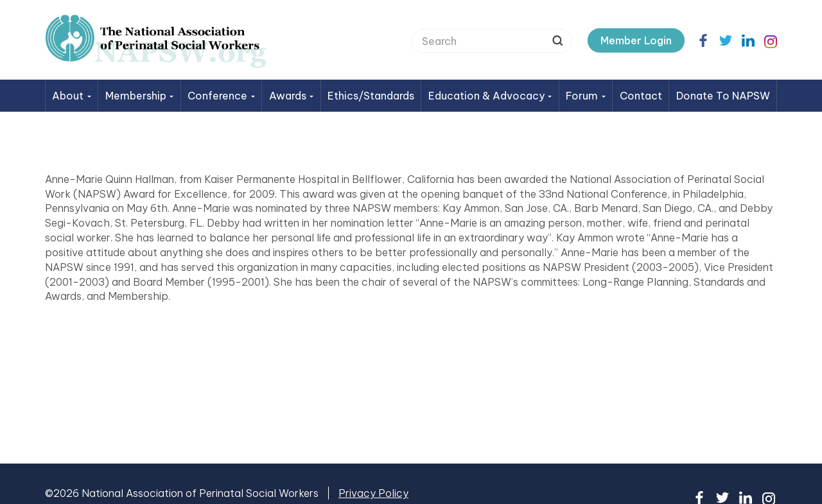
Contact (641, 96)
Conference (221, 96)
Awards (292, 96)
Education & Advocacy (490, 96)
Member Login (636, 40)
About (72, 96)
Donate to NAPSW (723, 96)
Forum (586, 96)
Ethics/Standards (371, 96)
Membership (140, 96)
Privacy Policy (373, 493)
